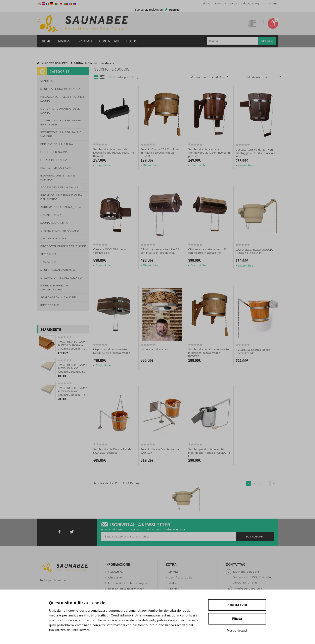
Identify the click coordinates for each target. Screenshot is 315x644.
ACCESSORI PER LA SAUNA (64, 63)
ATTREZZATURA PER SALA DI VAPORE (61, 134)
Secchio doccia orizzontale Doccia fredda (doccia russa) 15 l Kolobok (114, 153)
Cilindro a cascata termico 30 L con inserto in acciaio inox (161, 251)
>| (274, 484)
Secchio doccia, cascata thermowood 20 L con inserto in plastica (209, 153)
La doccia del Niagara (155, 350)
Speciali (85, 41)
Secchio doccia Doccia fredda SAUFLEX (160, 451)
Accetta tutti (237, 605)
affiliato (174, 583)
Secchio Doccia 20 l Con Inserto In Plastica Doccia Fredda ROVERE (161, 153)
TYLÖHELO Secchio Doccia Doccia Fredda (253, 352)
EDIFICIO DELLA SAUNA (57, 144)
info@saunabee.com (248, 589)
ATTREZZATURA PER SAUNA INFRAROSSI (61, 123)
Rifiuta (237, 619)
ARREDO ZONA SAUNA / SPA (61, 207)
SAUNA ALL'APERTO (55, 223)
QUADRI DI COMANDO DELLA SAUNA (61, 111)
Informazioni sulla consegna (128, 583)
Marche (174, 572)
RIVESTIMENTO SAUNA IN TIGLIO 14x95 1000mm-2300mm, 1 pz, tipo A (73, 393)
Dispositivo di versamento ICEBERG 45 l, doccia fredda (112, 351)
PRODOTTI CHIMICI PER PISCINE (63, 246)
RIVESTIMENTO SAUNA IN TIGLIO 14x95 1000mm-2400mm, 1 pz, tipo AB (73, 370)
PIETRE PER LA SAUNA (56, 168)
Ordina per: (199, 77)
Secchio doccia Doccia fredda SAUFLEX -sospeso (112, 451)
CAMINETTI (48, 262)
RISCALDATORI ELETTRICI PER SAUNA (62, 99)
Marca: (64, 41)
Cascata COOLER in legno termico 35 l (110, 251)
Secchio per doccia (101, 63)
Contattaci (109, 41)
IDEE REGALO (50, 305)
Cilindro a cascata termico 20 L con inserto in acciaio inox (209, 251)
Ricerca (267, 41)
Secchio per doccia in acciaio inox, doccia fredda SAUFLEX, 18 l (209, 453)
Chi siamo (115, 578)
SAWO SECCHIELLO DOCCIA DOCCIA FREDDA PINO (254, 252)
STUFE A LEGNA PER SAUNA (60, 89)
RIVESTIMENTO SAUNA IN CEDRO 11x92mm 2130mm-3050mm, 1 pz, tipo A (73, 347)
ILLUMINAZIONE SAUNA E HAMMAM (58, 178)
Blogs (132, 41)
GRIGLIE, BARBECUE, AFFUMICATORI (55, 288)
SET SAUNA (48, 254)
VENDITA (47, 81)
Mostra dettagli (237, 631)
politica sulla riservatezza (126, 589)
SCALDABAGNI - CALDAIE (58, 297)
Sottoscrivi (255, 537)
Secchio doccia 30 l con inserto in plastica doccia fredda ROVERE (209, 353)
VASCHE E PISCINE (53, 239)
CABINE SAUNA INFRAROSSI (60, 231)
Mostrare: (249, 77)
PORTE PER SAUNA (54, 152)
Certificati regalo (181, 578)
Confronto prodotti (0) (125, 77)
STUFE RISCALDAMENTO (58, 270)
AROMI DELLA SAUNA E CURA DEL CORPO (61, 197)
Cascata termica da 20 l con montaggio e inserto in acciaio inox (255, 153)
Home (47, 41)
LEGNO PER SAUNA (54, 160)
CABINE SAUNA (51, 215)
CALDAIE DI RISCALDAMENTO (61, 278)
